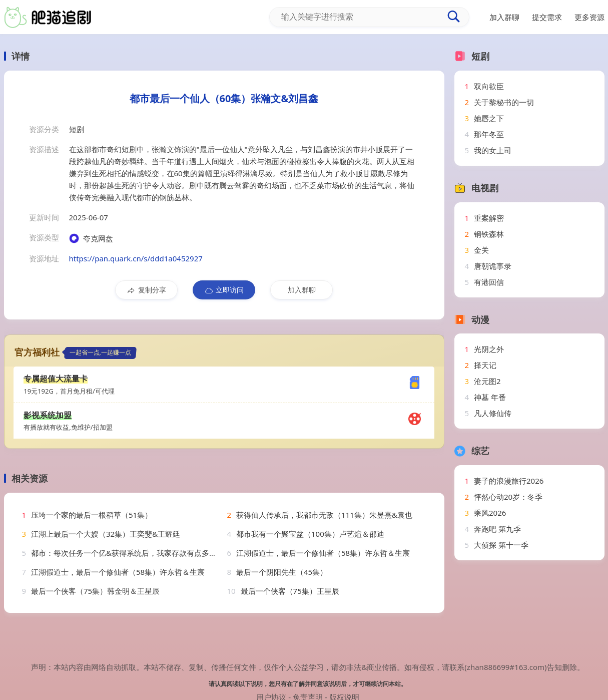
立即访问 (224, 290)
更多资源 (589, 17)
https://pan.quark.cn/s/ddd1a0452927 (136, 258)
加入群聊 (302, 290)
